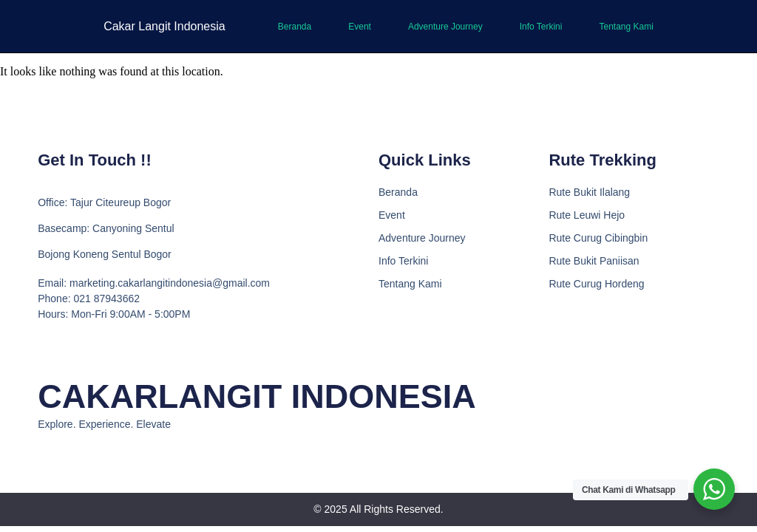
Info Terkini (541, 27)
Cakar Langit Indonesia (164, 26)
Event (360, 27)
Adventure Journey (445, 27)
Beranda (295, 27)
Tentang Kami (626, 27)
